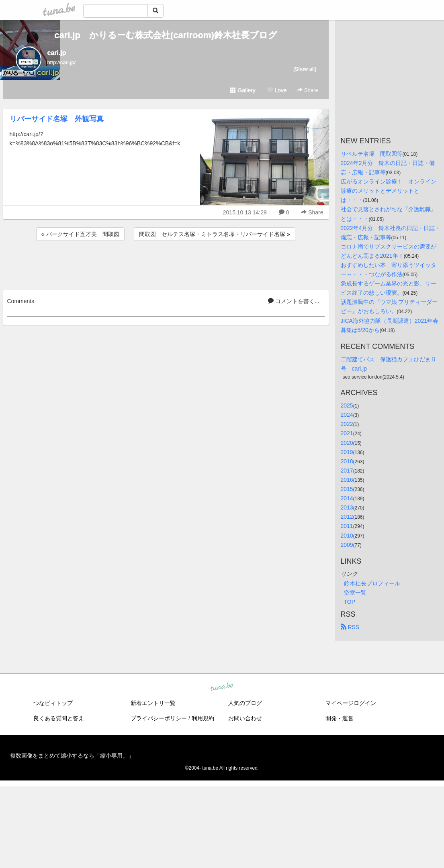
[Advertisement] (166, 264)
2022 (347, 424)
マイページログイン (351, 703)
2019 (347, 452)
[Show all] (305, 69)
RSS (350, 627)
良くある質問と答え (59, 718)
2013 (347, 507)
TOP (350, 602)
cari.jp (57, 53)
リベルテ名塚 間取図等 (372, 154)
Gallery (243, 90)
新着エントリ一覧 (153, 703)
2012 (347, 517)
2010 (347, 536)
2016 (347, 480)
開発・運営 (340, 718)
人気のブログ (245, 703)
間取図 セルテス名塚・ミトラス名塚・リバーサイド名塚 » (215, 234)
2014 (347, 498)
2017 (347, 471)
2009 (347, 545)
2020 (347, 443)
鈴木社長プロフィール (372, 583)
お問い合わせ (245, 718)
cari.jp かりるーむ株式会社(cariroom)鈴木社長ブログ (166, 35)
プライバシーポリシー (159, 718)
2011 (347, 526)
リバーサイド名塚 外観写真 (57, 119)
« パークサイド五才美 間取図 (80, 234)
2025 (347, 405)
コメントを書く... (294, 301)
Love (277, 90)
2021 (347, 433)
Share (308, 90)
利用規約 (203, 718)
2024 (347, 415)
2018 (347, 461)
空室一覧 (355, 593)
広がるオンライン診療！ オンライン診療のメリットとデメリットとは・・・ (389, 191)
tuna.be (222, 687)
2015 (347, 489)
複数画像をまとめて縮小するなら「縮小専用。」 (72, 756)
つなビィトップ (53, 703)
